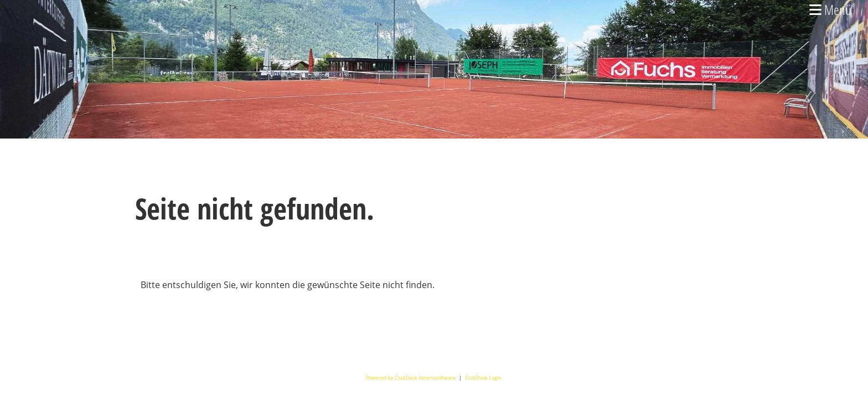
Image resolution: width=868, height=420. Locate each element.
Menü (830, 9)
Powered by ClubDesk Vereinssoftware (411, 378)
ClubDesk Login (483, 378)
